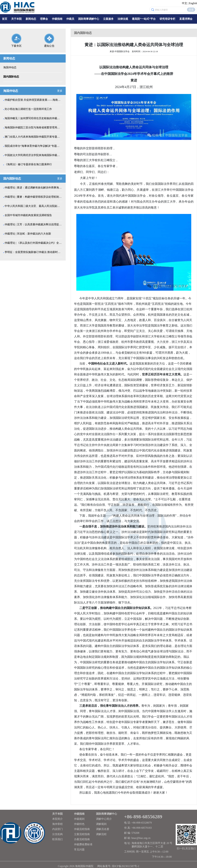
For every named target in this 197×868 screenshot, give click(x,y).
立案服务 (108, 19)
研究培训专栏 (167, 19)
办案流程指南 (82, 839)
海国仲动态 (10, 67)
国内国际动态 (11, 77)
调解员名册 (103, 829)
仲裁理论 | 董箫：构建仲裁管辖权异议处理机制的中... (33, 197)
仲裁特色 (79, 824)
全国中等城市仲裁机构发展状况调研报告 (28, 215)
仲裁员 (70, 19)
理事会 (44, 19)
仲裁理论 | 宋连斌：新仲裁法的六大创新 (28, 234)
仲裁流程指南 (82, 829)
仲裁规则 (79, 819)
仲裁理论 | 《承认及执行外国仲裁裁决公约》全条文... (33, 243)
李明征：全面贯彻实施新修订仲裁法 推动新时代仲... (33, 252)
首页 (5, 19)
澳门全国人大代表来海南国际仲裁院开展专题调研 (33, 137)
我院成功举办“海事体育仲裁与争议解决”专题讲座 (33, 146)
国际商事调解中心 (89, 19)
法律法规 (123, 19)
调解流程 (101, 834)
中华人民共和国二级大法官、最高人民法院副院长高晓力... (33, 206)
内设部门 (57, 829)
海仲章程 (57, 824)
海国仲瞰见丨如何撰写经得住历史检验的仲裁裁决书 (33, 118)
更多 (60, 91)
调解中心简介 (104, 819)
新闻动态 (31, 19)
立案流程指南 (82, 834)
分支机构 (57, 834)
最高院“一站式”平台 (144, 19)
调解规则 (101, 824)
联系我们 (57, 839)
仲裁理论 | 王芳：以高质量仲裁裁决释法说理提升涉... (33, 224)
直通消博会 (186, 19)
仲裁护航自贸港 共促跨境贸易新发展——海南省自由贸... (33, 100)
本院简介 (57, 819)
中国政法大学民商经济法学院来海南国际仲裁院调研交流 (33, 155)
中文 (185, 3)
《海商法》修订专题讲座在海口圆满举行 (28, 164)
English (193, 3)
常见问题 (79, 849)
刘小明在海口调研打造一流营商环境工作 (28, 109)
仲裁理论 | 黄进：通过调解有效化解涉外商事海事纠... (33, 188)
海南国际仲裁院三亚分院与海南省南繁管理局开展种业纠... (33, 127)
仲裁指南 (57, 19)
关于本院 (16, 19)
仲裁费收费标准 (83, 844)
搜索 (191, 10)
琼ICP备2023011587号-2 (126, 866)
